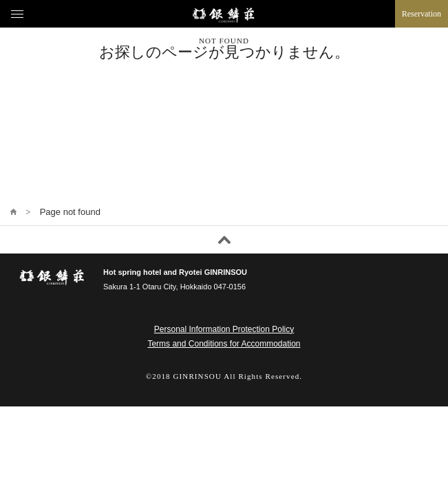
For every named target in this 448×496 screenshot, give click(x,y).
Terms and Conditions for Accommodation (224, 344)
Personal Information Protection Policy (224, 329)
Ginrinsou (224, 15)
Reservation (422, 14)
